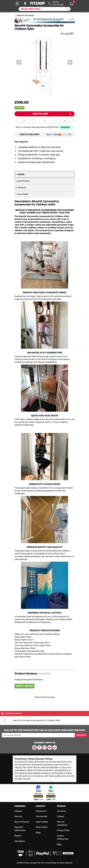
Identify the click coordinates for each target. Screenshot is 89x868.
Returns (18, 816)
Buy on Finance (22, 822)
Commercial (41, 816)
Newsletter (20, 841)
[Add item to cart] (45, 114)
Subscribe (81, 735)
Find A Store (41, 827)
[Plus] (65, 121)
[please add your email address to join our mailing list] (38, 735)
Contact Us (41, 811)
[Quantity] (45, 121)
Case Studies (42, 822)
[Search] (44, 9)
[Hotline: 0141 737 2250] (56, 3)
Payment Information (20, 829)
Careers (60, 816)
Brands (18, 836)
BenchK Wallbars (25, 16)
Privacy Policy (63, 830)
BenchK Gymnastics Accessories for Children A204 (37, 720)
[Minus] (25, 121)
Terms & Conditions (62, 823)
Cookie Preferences (63, 837)
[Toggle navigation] (17, 3)
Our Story (61, 811)
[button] (19, 62)
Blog (59, 844)
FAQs (38, 833)
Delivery (18, 811)
